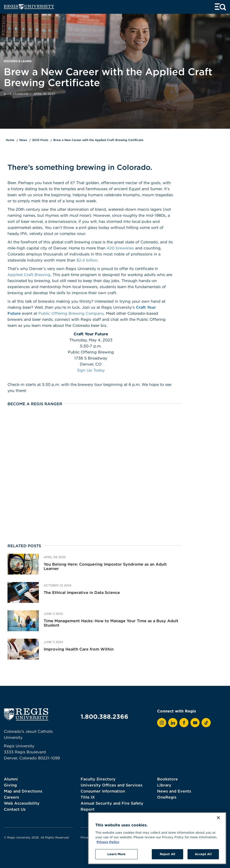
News (23, 140)
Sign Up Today (91, 370)
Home (10, 140)
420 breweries (120, 248)
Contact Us (15, 809)
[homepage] (29, 7)
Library (164, 785)
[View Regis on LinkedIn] (173, 723)
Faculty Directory (98, 779)
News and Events (174, 791)
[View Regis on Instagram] (162, 723)
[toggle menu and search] (220, 7)
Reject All (167, 854)
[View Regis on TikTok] (206, 723)
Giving (10, 785)
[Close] (218, 818)
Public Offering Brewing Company (71, 313)
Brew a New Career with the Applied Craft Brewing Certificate (98, 140)
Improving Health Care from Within (79, 649)
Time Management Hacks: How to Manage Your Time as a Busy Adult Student (111, 623)
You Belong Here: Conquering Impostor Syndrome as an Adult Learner (105, 566)
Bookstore (167, 779)
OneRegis (167, 797)
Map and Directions (23, 791)
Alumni (11, 779)
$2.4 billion (87, 260)
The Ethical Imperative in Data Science (82, 592)
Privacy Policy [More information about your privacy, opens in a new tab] (108, 842)
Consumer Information (103, 791)
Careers (11, 797)
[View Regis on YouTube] (195, 723)
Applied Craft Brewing (29, 275)
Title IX (88, 797)
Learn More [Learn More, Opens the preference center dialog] (116, 854)
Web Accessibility (22, 803)
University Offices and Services (112, 785)
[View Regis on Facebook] (184, 723)
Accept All (203, 854)
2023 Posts (40, 140)
